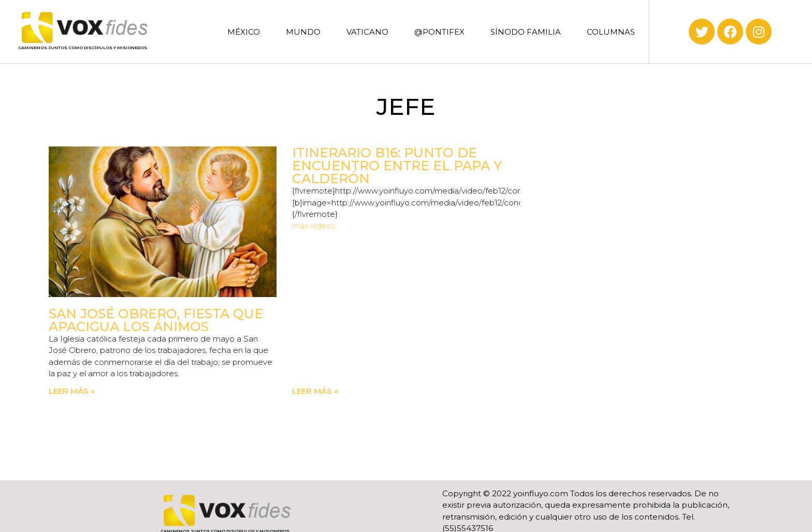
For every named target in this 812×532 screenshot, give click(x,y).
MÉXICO (244, 32)
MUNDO (303, 32)
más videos (314, 226)
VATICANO (367, 32)
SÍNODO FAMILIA (526, 32)
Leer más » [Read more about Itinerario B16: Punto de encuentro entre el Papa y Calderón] (315, 391)
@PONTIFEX (439, 32)
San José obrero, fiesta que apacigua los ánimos (156, 320)
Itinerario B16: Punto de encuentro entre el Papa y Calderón (397, 166)
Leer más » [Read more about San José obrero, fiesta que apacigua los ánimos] (72, 391)
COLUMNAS (611, 32)
